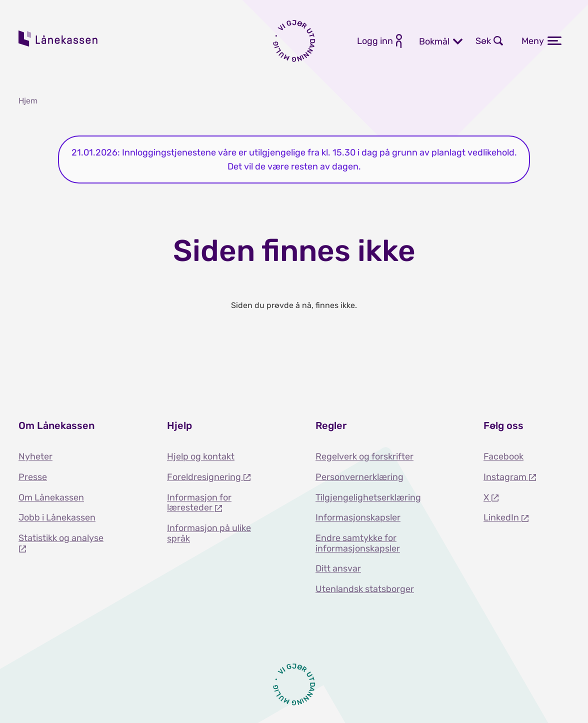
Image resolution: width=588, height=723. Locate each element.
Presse (33, 477)
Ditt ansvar (338, 568)
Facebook (503, 456)
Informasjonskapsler (358, 517)
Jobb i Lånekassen (57, 517)
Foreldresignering (205, 477)
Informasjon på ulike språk (209, 533)
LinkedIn (502, 517)
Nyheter (35, 456)
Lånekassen (58, 38)
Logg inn (375, 41)
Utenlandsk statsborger (365, 589)
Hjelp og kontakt (201, 456)
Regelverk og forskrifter (364, 456)
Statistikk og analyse (61, 538)
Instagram (506, 477)
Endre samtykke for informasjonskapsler (358, 543)
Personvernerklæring (359, 477)
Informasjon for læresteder (199, 503)
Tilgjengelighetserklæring (368, 497)
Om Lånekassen (51, 497)
